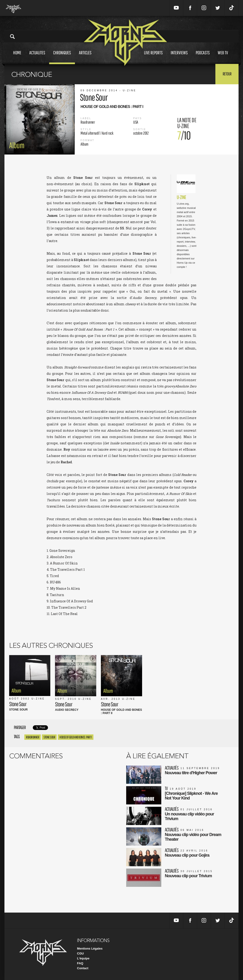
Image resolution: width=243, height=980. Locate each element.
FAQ (80, 963)
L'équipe (83, 958)
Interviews (179, 57)
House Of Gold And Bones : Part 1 (76, 737)
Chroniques (62, 57)
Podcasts (203, 57)
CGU (80, 953)
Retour (227, 74)
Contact (83, 968)
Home (17, 57)
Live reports (153, 57)
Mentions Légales (90, 949)
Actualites (37, 57)
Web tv (223, 57)
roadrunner (33, 737)
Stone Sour (49, 737)
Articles (85, 57)
